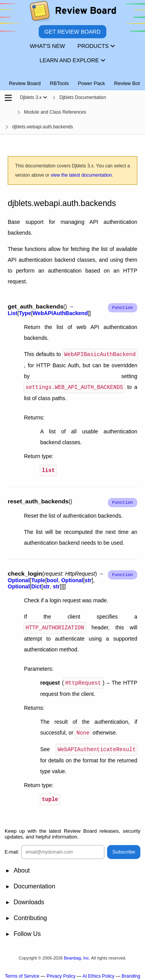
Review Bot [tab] (127, 83)
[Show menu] (45, 97)
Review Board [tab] (25, 83)
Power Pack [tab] (91, 83)
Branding (131, 973)
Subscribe (124, 849)
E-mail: (12, 849)
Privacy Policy (61, 973)
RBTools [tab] (59, 83)
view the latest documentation (81, 175)
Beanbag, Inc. (77, 954)
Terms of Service (22, 973)
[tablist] (72, 79)
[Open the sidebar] (8, 98)
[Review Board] (72, 13)
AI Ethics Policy (98, 973)
